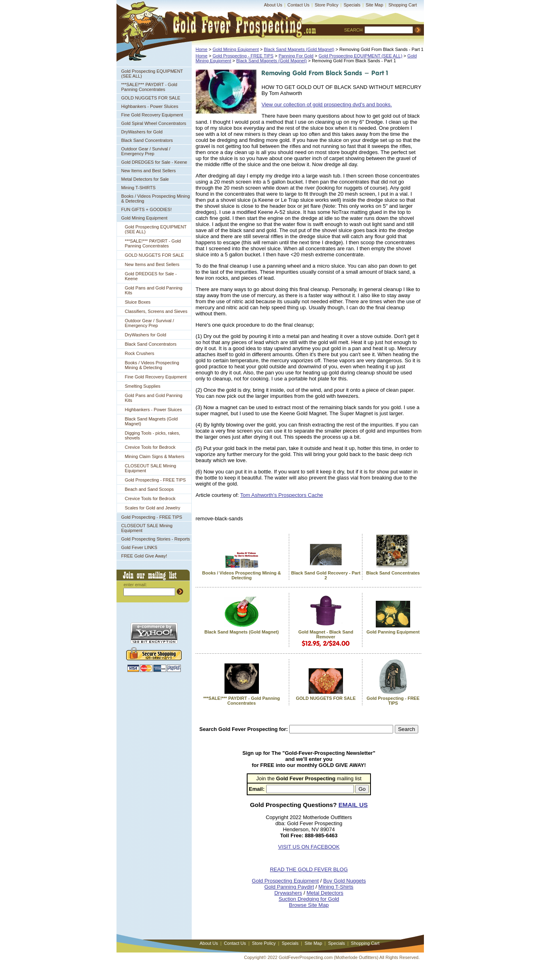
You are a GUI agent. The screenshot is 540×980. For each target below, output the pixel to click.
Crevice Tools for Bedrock (150, 447)
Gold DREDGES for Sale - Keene (154, 162)
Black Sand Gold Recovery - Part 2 (326, 575)
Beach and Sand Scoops (149, 489)
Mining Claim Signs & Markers (155, 456)
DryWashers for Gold (142, 132)
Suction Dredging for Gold (309, 899)
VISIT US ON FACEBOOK (309, 847)
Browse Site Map (309, 905)
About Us (273, 5)
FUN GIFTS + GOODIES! (147, 209)
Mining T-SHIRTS (139, 188)
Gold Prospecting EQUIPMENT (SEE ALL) (152, 74)
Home (202, 49)
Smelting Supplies (143, 386)
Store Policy (327, 5)
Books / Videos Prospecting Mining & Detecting (156, 199)
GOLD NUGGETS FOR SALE (151, 98)
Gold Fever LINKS (139, 547)
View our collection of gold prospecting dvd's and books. (327, 105)
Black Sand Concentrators (147, 140)
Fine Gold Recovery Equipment (152, 115)
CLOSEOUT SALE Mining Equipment (151, 468)
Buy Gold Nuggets (345, 881)
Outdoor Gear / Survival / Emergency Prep (146, 151)
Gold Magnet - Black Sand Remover (326, 634)
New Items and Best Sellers (149, 171)
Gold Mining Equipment (144, 218)
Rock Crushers (140, 353)
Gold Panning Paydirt (289, 887)
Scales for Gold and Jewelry (153, 508)
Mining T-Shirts (336, 887)
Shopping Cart (402, 5)
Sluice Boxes (138, 302)
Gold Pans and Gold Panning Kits (154, 290)
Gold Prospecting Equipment (285, 881)
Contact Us (299, 5)
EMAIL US (353, 805)
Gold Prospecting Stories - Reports (156, 539)
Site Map (374, 5)
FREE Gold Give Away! (144, 556)
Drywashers (288, 893)
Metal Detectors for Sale (145, 179)
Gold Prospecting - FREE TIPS (156, 480)
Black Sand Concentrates (393, 573)
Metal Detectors (325, 893)
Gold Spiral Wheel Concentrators (154, 123)
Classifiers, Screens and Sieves (156, 311)
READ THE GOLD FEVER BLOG (309, 869)
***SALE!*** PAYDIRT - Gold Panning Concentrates (149, 87)
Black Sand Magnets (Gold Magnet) (151, 421)
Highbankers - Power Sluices (150, 106)
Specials (352, 5)
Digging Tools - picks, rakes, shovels (153, 435)
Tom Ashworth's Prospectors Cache (282, 495)
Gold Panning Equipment (393, 632)
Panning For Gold (296, 56)
